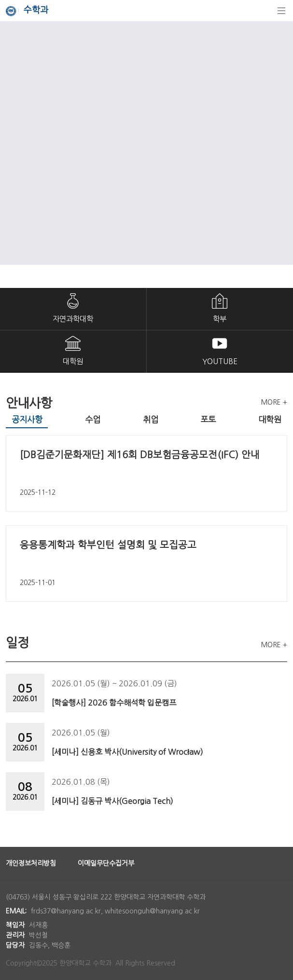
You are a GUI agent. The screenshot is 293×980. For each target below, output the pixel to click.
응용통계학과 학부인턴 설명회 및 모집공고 (108, 545)
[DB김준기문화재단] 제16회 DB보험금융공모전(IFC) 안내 (140, 455)
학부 (220, 319)
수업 (93, 419)
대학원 (73, 361)
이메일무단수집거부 (106, 863)
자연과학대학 (73, 319)
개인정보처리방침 (31, 863)
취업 (151, 419)
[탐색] (281, 11)
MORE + (274, 402)
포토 (208, 419)
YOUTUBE (220, 361)
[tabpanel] (146, 518)
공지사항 (27, 419)
